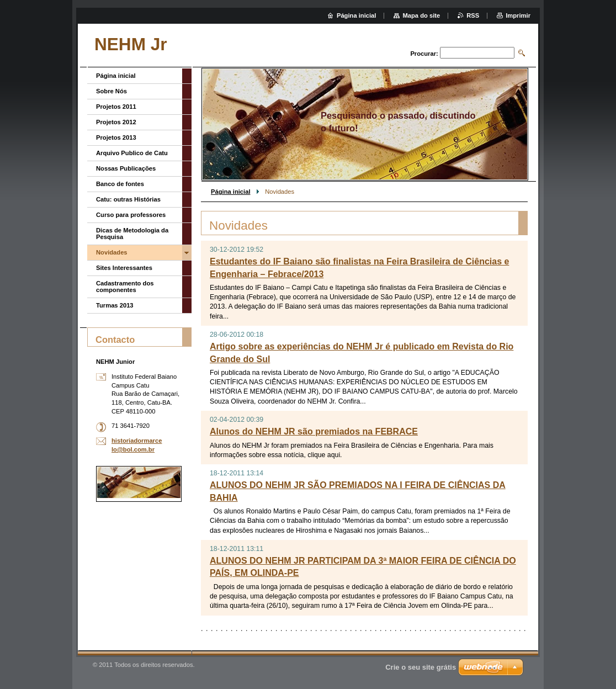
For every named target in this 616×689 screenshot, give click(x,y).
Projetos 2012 (116, 122)
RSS (473, 15)
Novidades (112, 252)
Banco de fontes (120, 184)
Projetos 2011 (116, 107)
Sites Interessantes (124, 268)
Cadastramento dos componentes (125, 287)
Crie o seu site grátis (421, 667)
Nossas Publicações (126, 168)
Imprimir (518, 15)
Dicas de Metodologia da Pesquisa (132, 234)
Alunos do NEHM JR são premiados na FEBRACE (314, 431)
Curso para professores (131, 215)
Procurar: (424, 54)
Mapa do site (421, 15)
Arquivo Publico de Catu (132, 153)
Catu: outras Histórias (128, 199)
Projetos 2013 (116, 137)
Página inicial (231, 192)
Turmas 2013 (115, 305)
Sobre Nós (111, 91)
